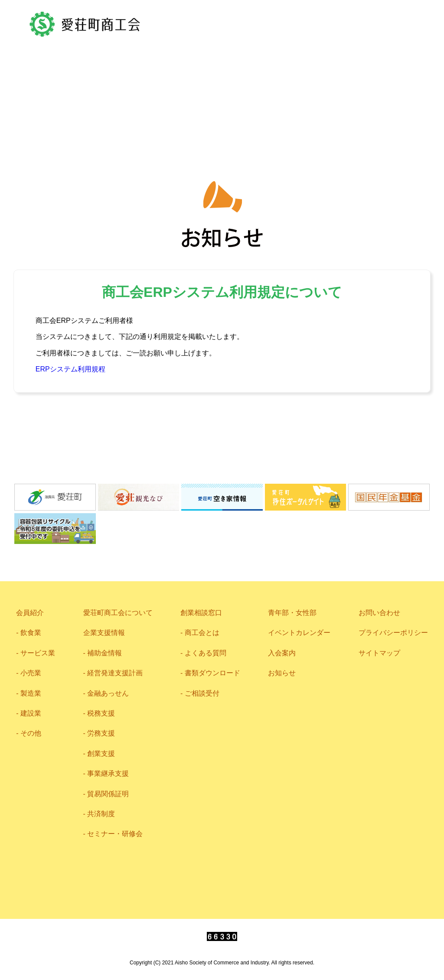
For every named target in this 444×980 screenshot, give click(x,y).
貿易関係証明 (108, 794)
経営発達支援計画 (115, 673)
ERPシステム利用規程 (70, 369)
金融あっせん (108, 693)
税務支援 (101, 713)
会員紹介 (79, 91)
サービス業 (38, 653)
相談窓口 (366, 90)
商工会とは (202, 633)
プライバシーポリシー (393, 633)
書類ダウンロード (212, 673)
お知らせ (282, 673)
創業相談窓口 (201, 613)
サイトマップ (379, 653)
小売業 (31, 673)
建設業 (31, 713)
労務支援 (101, 733)
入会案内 (282, 653)
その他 (31, 733)
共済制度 (101, 814)
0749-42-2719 (361, 48)
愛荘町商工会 (85, 24)
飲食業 (31, 633)
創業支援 (101, 754)
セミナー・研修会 (115, 834)
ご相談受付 (202, 693)
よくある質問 (206, 653)
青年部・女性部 (222, 120)
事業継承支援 (108, 773)
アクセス (167, 48)
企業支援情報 (284, 91)
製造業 (31, 693)
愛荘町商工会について (177, 91)
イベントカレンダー (299, 633)
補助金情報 (104, 653)
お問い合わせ (244, 48)
